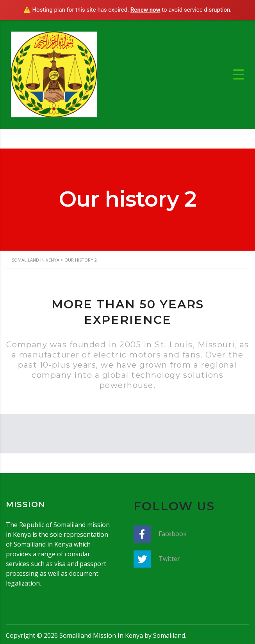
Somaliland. (170, 635)
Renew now (145, 10)
